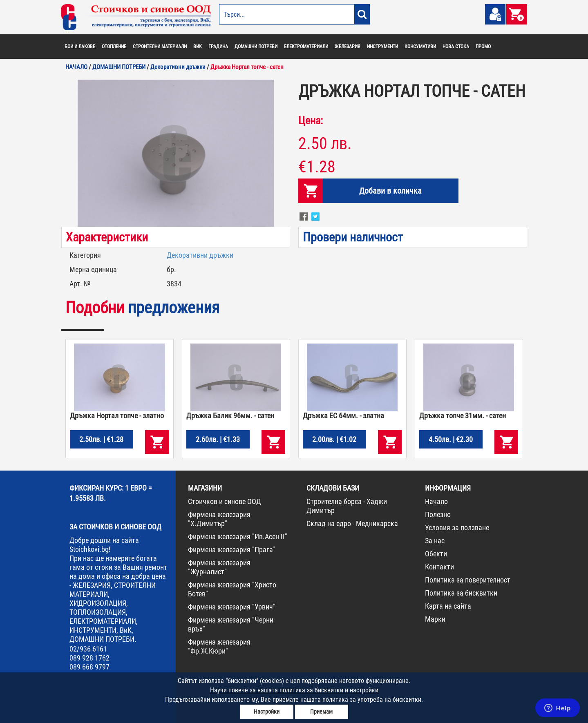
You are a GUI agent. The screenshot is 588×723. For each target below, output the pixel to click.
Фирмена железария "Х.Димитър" (219, 519)
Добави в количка (390, 191)
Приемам (321, 712)
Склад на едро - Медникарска (352, 523)
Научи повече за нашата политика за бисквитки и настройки (294, 690)
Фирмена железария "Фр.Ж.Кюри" (219, 646)
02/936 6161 (88, 649)
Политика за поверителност (468, 580)
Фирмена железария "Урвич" (232, 607)
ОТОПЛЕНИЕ (114, 47)
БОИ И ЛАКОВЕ (80, 47)
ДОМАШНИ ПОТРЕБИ (256, 47)
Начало (436, 501)
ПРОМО (483, 47)
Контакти (439, 567)
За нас (435, 541)
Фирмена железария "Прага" (231, 550)
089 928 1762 (89, 658)
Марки (435, 619)
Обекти (436, 554)
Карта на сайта (448, 606)
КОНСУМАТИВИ (420, 47)
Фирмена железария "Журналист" (219, 567)
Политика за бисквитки (461, 593)
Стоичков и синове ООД (225, 501)
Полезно (438, 514)
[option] (176, 153)
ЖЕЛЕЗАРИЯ (348, 47)
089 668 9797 (89, 667)
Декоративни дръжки (200, 255)
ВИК (198, 47)
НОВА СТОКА (456, 47)
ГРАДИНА (218, 47)
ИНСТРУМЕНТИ (382, 47)
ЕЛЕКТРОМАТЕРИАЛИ (306, 47)
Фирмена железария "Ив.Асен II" (238, 537)
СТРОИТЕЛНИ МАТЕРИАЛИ (160, 47)
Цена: (311, 120)
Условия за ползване (457, 528)
